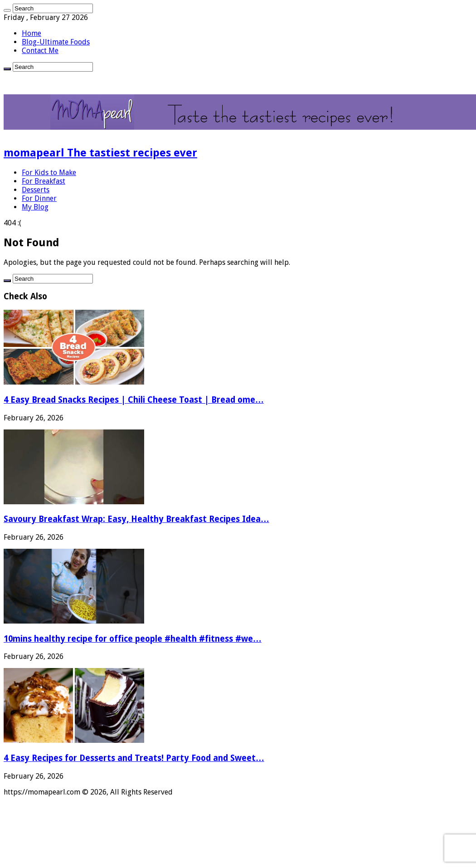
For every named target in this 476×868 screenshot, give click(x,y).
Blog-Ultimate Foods (56, 42)
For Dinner (39, 198)
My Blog (35, 207)
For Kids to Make (49, 173)
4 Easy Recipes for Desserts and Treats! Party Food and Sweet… (134, 758)
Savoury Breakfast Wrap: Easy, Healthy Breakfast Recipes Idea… (136, 519)
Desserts (36, 190)
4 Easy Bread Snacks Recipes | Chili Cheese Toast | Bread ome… (134, 400)
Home (32, 33)
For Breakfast (44, 181)
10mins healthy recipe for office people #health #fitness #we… (133, 639)
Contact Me (40, 51)
